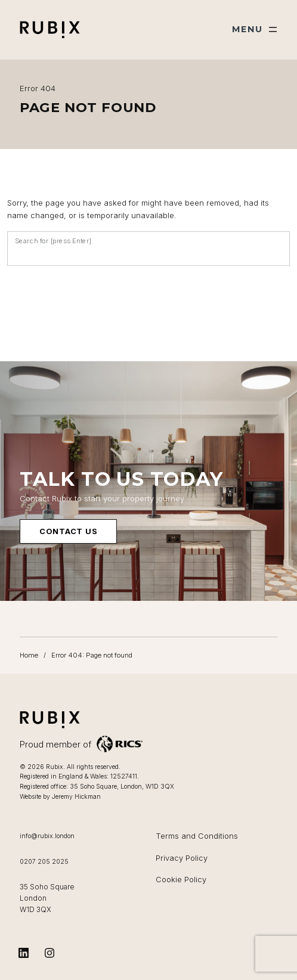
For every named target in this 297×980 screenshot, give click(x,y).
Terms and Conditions (197, 836)
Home (29, 655)
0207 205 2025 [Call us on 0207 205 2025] (44, 862)
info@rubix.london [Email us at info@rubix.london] (47, 836)
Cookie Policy (181, 880)
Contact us (69, 532)
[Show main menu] (255, 30)
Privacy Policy (182, 858)
